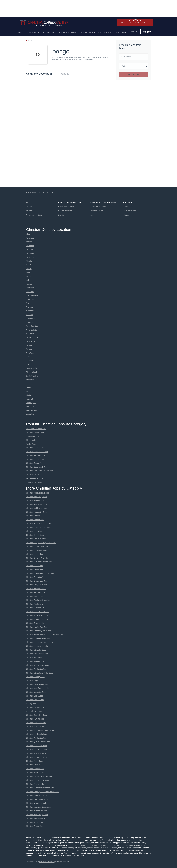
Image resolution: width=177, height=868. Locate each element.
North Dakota (31, 330)
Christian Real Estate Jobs (37, 750)
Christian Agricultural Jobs (37, 504)
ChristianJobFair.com (124, 845)
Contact (29, 207)
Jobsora (126, 215)
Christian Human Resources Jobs (40, 642)
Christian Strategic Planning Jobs (39, 776)
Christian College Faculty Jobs (38, 638)
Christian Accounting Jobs (37, 497)
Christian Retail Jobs (34, 761)
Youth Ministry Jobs (34, 482)
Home (29, 203)
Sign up (147, 32)
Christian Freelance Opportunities (40, 600)
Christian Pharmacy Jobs (36, 723)
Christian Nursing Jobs (35, 719)
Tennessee (31, 384)
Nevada (29, 349)
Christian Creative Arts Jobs (37, 558)
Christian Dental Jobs (35, 566)
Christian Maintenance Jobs (37, 452)
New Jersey (31, 341)
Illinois (29, 276)
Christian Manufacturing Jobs (38, 688)
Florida (29, 261)
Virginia (29, 395)
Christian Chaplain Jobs (36, 531)
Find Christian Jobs (98, 207)
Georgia (29, 265)
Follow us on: (31, 192)
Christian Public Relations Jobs (39, 734)
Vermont (30, 399)
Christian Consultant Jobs (36, 550)
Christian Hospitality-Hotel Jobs (39, 631)
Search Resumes (65, 211)
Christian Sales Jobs (34, 765)
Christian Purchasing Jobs (37, 669)
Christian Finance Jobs (35, 596)
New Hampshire (33, 338)
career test (82, 848)
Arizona (29, 242)
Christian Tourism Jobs (35, 784)
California (30, 246)
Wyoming (30, 414)
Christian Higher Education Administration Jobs (45, 635)
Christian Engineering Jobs (37, 581)
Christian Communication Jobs (38, 539)
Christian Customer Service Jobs (39, 562)
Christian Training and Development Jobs (43, 792)
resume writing (93, 848)
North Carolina (32, 326)
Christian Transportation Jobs (38, 799)
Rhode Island (32, 372)
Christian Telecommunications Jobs (40, 788)
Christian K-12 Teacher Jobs (37, 665)
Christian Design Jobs (35, 569)
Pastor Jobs (31, 444)
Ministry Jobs (31, 704)
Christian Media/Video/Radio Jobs (40, 471)
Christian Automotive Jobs (37, 512)
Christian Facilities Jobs (36, 455)
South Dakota (32, 380)
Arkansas (30, 238)
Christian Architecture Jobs (37, 508)
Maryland (30, 299)
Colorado (30, 249)
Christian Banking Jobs (35, 516)
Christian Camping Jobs (36, 459)
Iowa (28, 272)
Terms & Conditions (34, 215)
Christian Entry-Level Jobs (37, 585)
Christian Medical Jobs (35, 700)
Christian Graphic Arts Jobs (37, 619)
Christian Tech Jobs (34, 475)
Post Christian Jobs (66, 207)
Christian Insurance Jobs (36, 658)
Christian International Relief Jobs (40, 673)
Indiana (29, 280)
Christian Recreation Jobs (36, 746)
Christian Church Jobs (35, 535)
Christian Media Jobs (35, 696)
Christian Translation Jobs (37, 795)
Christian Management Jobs (37, 684)
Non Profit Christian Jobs (36, 429)
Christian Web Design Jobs (37, 815)
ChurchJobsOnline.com (102, 845)
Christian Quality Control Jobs (38, 742)
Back (30, 41)
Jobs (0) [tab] (65, 74)
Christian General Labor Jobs (38, 612)
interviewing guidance (130, 848)
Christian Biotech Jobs (35, 520)
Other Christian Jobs (34, 711)
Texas (29, 387)
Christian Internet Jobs (35, 661)
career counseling (67, 848)
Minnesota (30, 311)
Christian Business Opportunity (38, 524)
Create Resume (97, 211)
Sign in (134, 32)
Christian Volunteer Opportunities (39, 807)
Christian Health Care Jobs (37, 627)
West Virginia (31, 410)
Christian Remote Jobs (35, 822)
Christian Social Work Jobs (37, 467)
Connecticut (31, 253)
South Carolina (32, 376)
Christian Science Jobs (35, 769)
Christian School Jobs (35, 463)
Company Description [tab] (39, 74)
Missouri (30, 315)
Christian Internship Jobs (36, 650)
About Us (30, 211)
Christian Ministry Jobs (35, 432)
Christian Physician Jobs (36, 727)
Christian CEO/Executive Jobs (38, 527)
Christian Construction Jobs (37, 546)
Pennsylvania (32, 368)
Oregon (29, 364)
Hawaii (29, 269)
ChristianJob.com (85, 845)
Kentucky (30, 288)
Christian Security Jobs (35, 677)
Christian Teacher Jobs (35, 448)
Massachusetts (32, 295)
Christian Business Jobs (36, 608)
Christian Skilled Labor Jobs (37, 772)
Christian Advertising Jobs (37, 501)
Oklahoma (30, 361)
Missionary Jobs (33, 436)
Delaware (30, 257)
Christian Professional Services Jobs (41, 730)
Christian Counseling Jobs (37, 554)
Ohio (28, 357)
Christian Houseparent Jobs (37, 646)
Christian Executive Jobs (36, 589)
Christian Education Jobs (36, 577)
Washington (31, 403)
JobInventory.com (129, 211)
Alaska (29, 234)
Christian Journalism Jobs (36, 715)
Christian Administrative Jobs (38, 493)
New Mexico (31, 345)
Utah (28, 391)
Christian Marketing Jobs (36, 692)
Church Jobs (31, 440)
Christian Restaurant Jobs (37, 757)
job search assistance (109, 848)
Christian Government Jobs (37, 615)
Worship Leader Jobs (35, 478)
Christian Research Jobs (36, 753)
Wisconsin (30, 407)
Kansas (29, 284)
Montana (30, 322)
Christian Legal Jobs (34, 681)
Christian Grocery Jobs (35, 623)
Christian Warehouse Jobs (37, 811)
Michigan (30, 307)
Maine (29, 303)
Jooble (125, 207)
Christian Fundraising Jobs (37, 604)
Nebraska (30, 334)
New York (30, 353)
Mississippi (31, 318)
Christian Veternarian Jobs (37, 803)
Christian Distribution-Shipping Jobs (40, 573)
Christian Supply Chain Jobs (37, 780)
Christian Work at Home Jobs (38, 818)
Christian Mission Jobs (35, 707)
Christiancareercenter (47, 862)
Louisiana (30, 292)
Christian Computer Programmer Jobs (41, 543)
